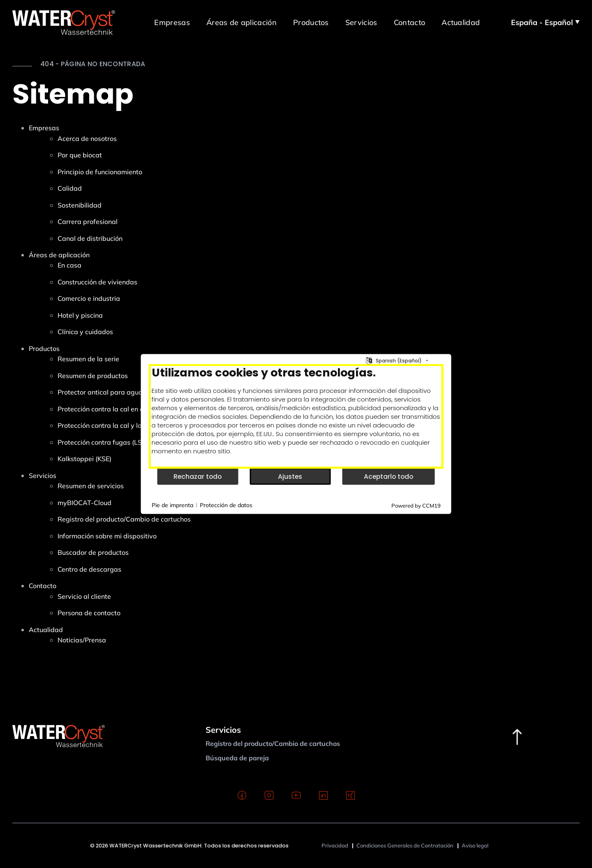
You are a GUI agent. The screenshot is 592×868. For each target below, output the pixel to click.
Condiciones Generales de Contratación (405, 845)
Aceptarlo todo (388, 476)
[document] (296, 417)
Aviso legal (475, 845)
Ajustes (290, 476)
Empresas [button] (172, 22)
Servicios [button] (361, 22)
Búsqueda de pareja (237, 758)
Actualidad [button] (461, 22)
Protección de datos (226, 505)
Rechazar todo (198, 476)
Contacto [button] (410, 22)
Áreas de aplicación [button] (242, 22)
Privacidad (335, 845)
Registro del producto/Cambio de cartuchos (273, 743)
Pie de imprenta (172, 505)
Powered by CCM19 (416, 506)
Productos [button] (311, 22)
